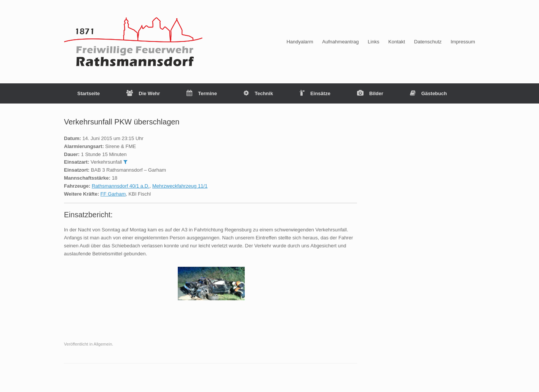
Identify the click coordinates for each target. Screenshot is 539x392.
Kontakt (397, 42)
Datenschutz (428, 42)
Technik (258, 93)
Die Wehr (143, 93)
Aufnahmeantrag (340, 42)
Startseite (89, 93)
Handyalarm (300, 42)
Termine (202, 93)
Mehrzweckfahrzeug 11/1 (180, 186)
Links (373, 42)
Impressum (463, 42)
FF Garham (113, 194)
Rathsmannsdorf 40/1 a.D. (121, 186)
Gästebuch (428, 93)
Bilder (370, 93)
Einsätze (315, 93)
